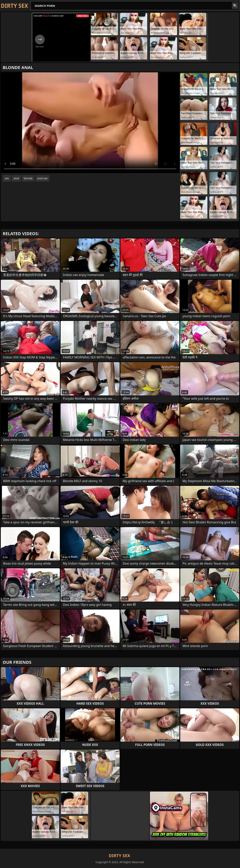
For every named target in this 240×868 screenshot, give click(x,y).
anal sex (42, 178)
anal (16, 178)
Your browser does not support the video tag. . (90, 123)
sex (7, 178)
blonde (28, 178)
